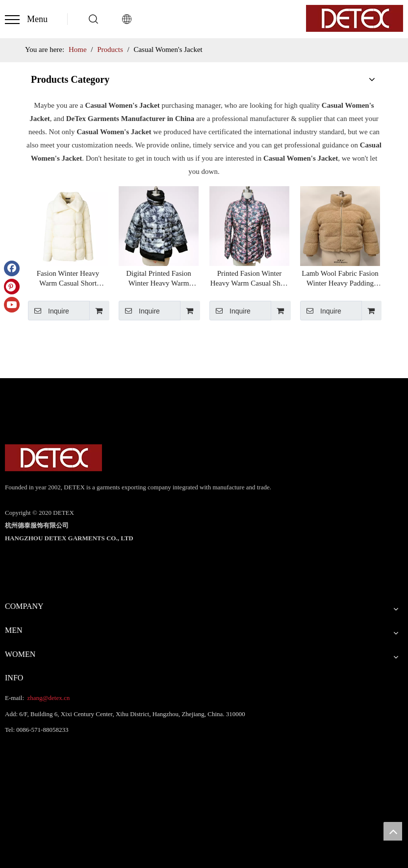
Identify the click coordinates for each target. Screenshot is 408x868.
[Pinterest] (12, 287)
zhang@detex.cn (48, 698)
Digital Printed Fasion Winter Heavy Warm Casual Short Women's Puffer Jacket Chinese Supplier (159, 279)
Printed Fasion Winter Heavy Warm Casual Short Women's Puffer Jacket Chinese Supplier (250, 279)
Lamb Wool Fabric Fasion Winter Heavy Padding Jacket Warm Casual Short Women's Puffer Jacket (340, 279)
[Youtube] (12, 305)
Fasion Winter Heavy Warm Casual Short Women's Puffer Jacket (68, 279)
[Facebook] (12, 268)
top (393, 831)
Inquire (49, 311)
